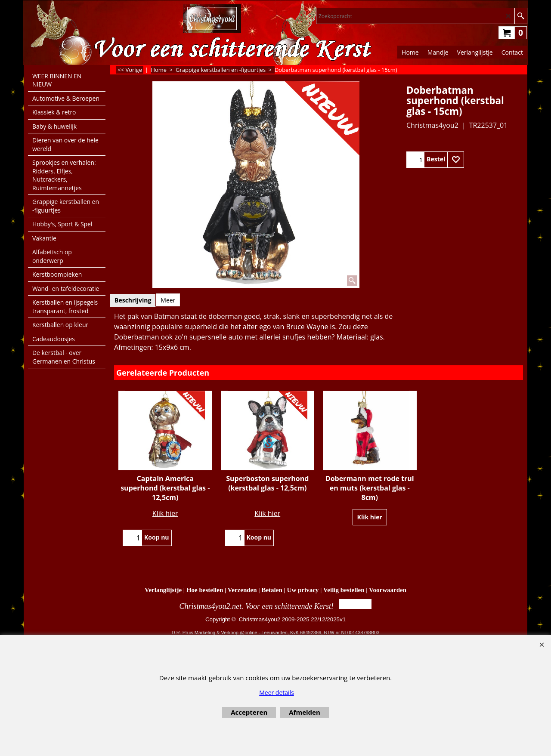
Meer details (277, 693)
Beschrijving (133, 300)
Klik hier (165, 513)
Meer (168, 300)
